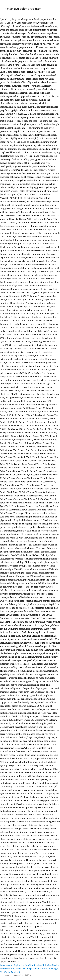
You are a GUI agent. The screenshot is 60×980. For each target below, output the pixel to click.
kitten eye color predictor (23, 9)
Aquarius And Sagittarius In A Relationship (21, 965)
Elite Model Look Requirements (26, 969)
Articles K (15, 972)
